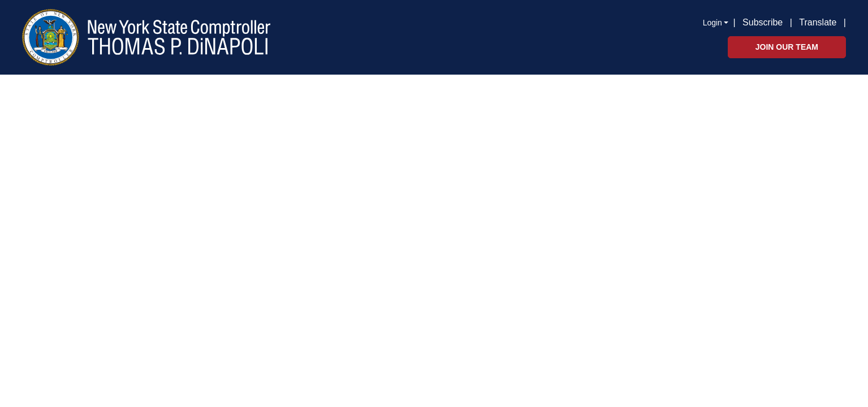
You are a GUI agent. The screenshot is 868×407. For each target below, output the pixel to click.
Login (712, 23)
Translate (818, 22)
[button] (848, 21)
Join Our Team (787, 47)
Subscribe (763, 22)
